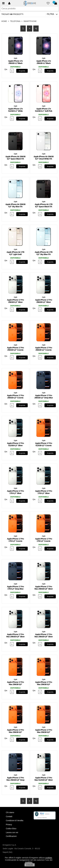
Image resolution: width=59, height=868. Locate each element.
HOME (4, 21)
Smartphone (30, 21)
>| (36, 28)
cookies (49, 858)
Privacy (9, 825)
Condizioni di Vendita (15, 820)
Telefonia (15, 21)
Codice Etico (11, 829)
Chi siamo (10, 812)
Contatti (9, 816)
